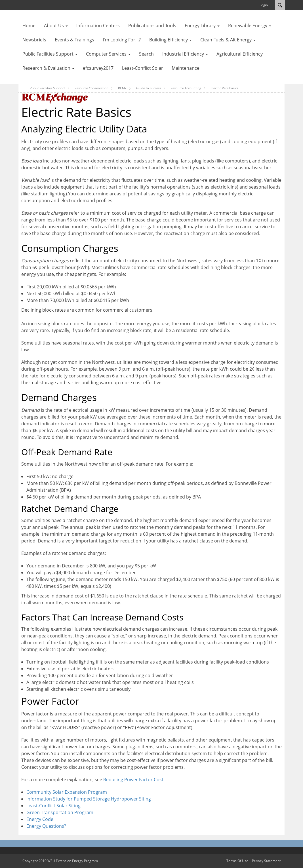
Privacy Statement (266, 861)
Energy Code (40, 819)
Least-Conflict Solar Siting (53, 806)
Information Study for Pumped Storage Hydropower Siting (89, 799)
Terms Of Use (237, 861)
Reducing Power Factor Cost (133, 780)
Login (264, 5)
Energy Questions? (46, 826)
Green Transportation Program (60, 812)
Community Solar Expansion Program (67, 792)
